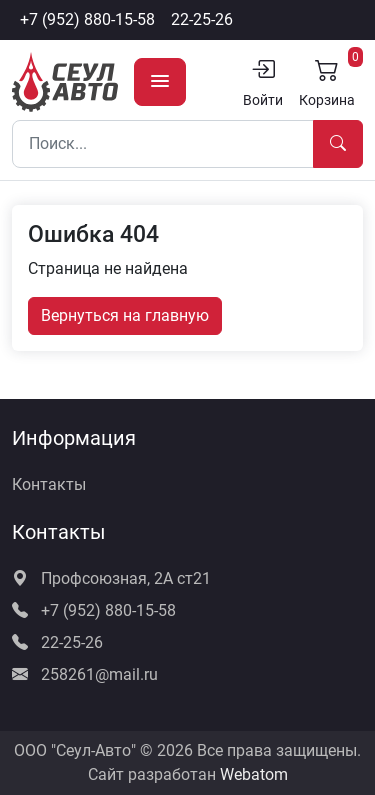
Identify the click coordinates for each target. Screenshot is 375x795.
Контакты (49, 484)
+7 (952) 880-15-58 (87, 19)
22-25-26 (202, 19)
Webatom (254, 774)
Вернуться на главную (125, 315)
